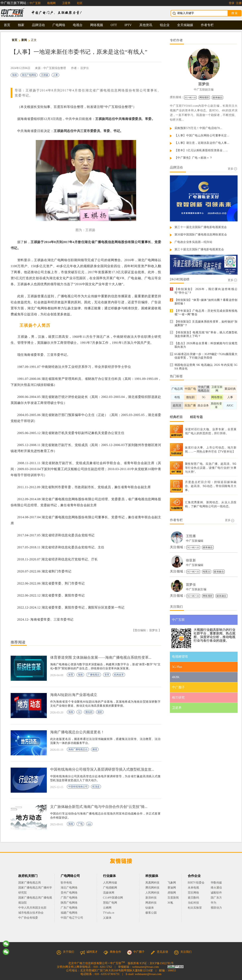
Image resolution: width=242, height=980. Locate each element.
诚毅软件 (216, 893)
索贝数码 (193, 898)
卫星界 (66, 3)
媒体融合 (217, 97)
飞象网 (172, 883)
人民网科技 (152, 893)
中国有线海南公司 (78, 787)
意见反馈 (159, 952)
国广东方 (216, 898)
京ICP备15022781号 (162, 963)
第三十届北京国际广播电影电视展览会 (199, 249)
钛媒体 (150, 908)
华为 (216, 903)
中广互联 (35, 3)
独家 (21, 25)
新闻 (24, 40)
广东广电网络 (69, 908)
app (89, 824)
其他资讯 (146, 25)
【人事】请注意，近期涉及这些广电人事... (202, 143)
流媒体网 (109, 893)
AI (79, 712)
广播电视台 (94, 675)
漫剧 (100, 712)
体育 (71, 675)
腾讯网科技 (152, 888)
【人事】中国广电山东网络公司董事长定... (202, 135)
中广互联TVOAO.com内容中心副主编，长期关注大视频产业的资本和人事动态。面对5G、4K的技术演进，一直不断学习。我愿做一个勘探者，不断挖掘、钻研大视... (204, 113)
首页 (7, 25)
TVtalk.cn (109, 913)
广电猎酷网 (110, 888)
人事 (55, 75)
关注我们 (183, 952)
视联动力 (216, 908)
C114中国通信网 (113, 898)
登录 (232, 3)
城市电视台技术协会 (31, 913)
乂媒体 (107, 918)
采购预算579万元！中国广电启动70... (198, 128)
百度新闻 (173, 898)
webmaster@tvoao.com (145, 967)
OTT (114, 25)
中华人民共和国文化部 (32, 908)
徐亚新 (191, 560)
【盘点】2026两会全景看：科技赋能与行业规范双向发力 (206, 345)
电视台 (78, 25)
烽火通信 (216, 888)
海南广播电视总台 (78, 749)
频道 (95, 749)
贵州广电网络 (69, 893)
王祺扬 (45, 75)
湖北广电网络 (29, 75)
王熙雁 (191, 536)
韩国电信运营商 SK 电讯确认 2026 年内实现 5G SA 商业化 (206, 367)
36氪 (170, 903)
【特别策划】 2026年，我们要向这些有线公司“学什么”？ (206, 291)
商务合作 (112, 952)
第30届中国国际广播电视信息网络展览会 (201, 235)
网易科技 (151, 903)
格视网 (51, 3)
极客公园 (151, 913)
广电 (80, 824)
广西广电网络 (69, 898)
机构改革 (119, 675)
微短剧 (89, 712)
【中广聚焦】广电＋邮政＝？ (193, 158)
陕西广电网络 (69, 903)
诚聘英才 (89, 952)
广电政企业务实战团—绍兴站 (193, 242)
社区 (80, 3)
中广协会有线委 (28, 918)
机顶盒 (96, 787)
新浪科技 (151, 898)
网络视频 (97, 25)
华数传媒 (216, 883)
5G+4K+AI (190, 97)
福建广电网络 (69, 913)
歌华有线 (66, 883)
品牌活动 (38, 25)
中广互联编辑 (195, 541)
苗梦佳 (85, 68)
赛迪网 (172, 888)
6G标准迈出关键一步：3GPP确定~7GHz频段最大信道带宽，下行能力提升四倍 (206, 356)
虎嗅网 (172, 893)
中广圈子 (136, 952)
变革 (107, 675)
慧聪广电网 (110, 903)
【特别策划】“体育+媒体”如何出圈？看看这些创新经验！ (206, 302)
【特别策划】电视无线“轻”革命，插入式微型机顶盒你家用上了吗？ (206, 334)
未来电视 (193, 888)
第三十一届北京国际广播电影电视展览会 (201, 227)
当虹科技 (193, 903)
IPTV (128, 25)
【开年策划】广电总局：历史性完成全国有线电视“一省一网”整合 (206, 313)
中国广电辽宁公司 (72, 918)
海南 (14, 75)
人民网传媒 (110, 883)
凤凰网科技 (152, 883)
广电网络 (59, 25)
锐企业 (165, 25)
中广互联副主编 (204, 90)
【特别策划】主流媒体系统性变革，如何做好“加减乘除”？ (206, 323)
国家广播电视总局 (30, 883)
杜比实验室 (195, 908)
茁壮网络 (193, 893)
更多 (232, 169)
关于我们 (65, 952)
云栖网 (107, 908)
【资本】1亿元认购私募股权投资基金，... (201, 150)
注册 (239, 3)
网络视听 (204, 97)
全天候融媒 (185, 25)
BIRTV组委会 (196, 883)
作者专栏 (207, 25)
